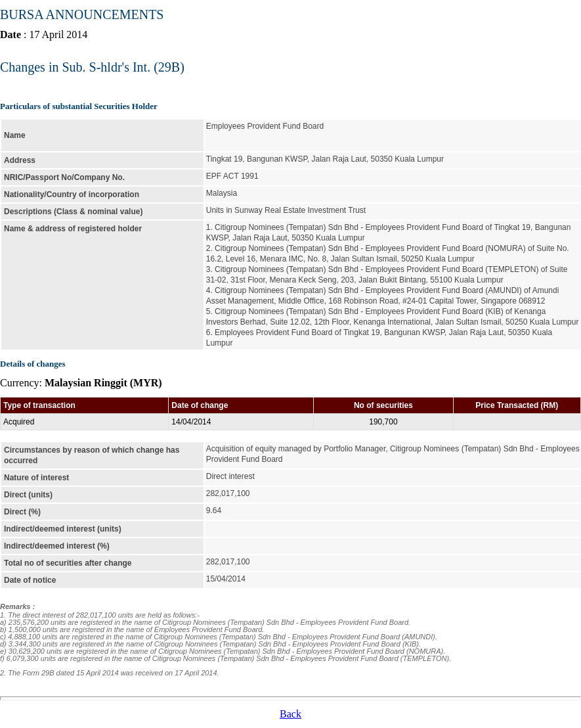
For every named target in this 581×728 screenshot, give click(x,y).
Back (290, 714)
